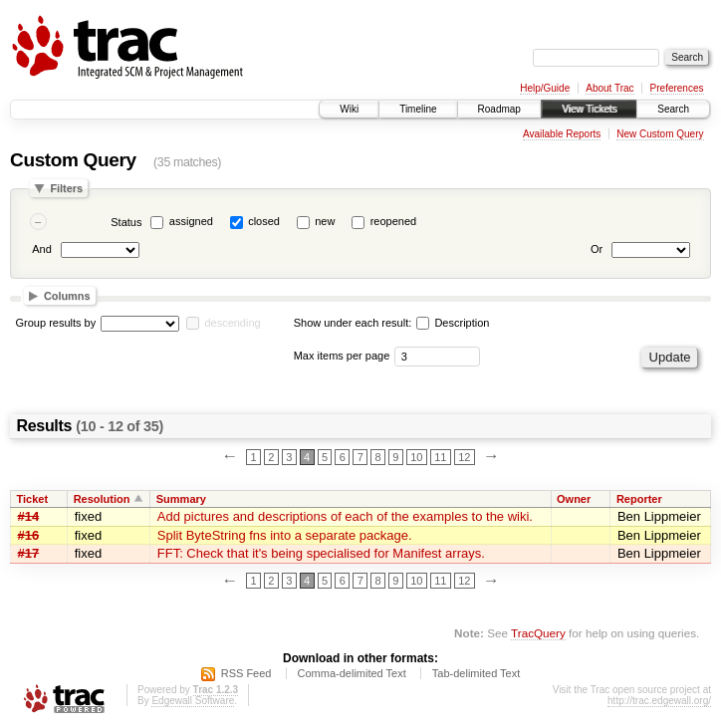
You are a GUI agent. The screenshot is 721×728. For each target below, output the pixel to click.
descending (232, 323)
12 (464, 457)
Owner (574, 499)
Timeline (418, 109)
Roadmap (499, 109)
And (42, 249)
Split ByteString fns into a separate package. (285, 535)
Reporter (639, 499)
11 (440, 457)
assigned (191, 221)
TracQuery (538, 633)
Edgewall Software (193, 701)
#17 (29, 553)
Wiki (349, 109)
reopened (394, 221)
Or (597, 249)
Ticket (33, 499)
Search (673, 109)
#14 (29, 516)
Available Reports (562, 134)
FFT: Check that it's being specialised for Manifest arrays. (321, 553)
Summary (181, 499)
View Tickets (589, 109)
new (325, 221)
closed (264, 221)
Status (126, 222)
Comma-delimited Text (352, 673)
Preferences (677, 88)
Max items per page (342, 356)
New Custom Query (660, 134)
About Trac (609, 88)
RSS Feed (246, 673)
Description (453, 323)
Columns (67, 296)
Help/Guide (545, 88)
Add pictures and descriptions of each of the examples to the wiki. (345, 516)
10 (416, 457)
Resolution (102, 499)
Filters (66, 188)
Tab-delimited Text (476, 673)
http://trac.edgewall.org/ (659, 701)
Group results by (56, 323)
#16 (29, 535)
